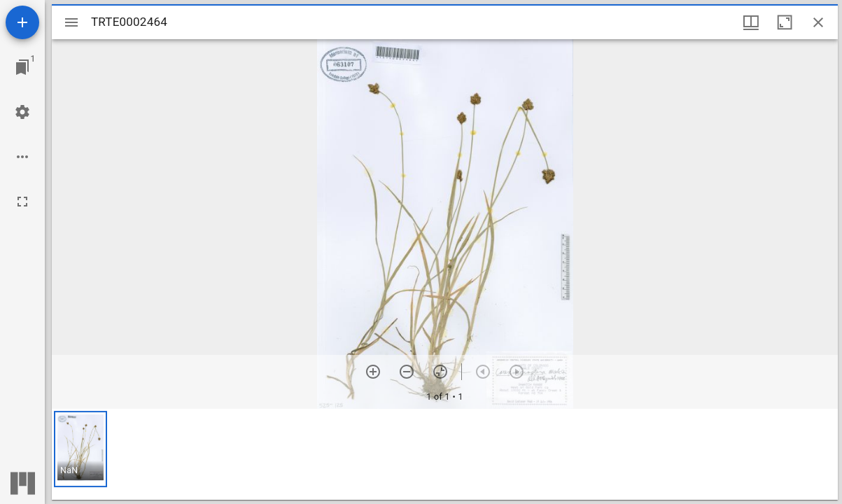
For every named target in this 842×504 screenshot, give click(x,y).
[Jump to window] (22, 67)
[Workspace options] (22, 157)
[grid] (445, 454)
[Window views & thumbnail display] (751, 22)
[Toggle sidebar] (71, 22)
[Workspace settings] (22, 112)
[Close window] (818, 22)
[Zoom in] (373, 372)
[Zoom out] (407, 372)
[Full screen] (22, 202)
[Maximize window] (785, 22)
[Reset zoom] (440, 372)
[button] (80, 449)
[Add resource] (22, 22)
